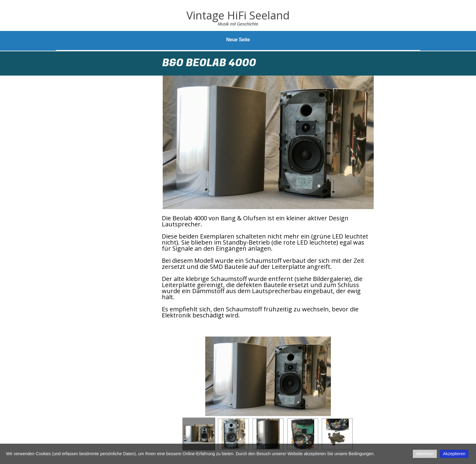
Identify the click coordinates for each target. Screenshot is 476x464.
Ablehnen (425, 454)
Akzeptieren (454, 454)
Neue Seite (238, 40)
